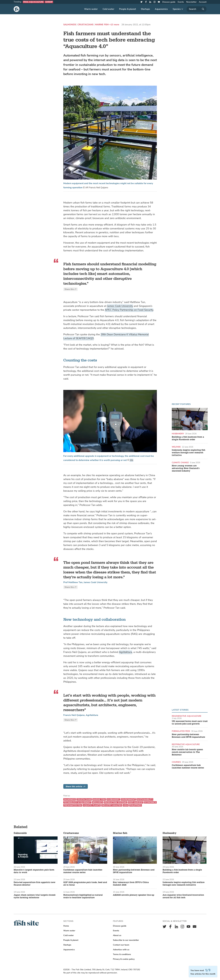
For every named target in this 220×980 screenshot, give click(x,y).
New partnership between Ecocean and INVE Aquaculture (188, 736)
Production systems (115, 802)
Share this (71, 289)
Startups (145, 9)
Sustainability (145, 799)
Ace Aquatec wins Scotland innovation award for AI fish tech (183, 896)
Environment (128, 799)
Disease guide (169, 2)
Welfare (176, 447)
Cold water (108, 9)
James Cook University (120, 306)
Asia (126, 805)
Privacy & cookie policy (124, 959)
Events (181, 2)
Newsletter (191, 2)
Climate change (180, 463)
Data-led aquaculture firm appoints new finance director (35, 884)
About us (117, 935)
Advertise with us (121, 950)
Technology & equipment (77, 802)
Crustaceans (86, 25)
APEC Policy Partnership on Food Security (129, 310)
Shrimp (49, 2)
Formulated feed (181, 731)
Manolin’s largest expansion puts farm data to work (34, 871)
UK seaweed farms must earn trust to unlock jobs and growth (190, 723)
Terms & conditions (122, 954)
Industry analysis (112, 805)
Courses (176, 762)
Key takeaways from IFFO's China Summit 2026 (131, 884)
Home (66, 926)
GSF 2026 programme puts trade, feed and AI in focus (85, 884)
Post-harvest (136, 802)
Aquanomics (161, 9)
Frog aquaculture (33, 2)
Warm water (91, 9)
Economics (150, 802)
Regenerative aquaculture (187, 716)
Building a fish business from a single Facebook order (188, 438)
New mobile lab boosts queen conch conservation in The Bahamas (187, 752)
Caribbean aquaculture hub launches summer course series (188, 767)
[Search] (197, 9)
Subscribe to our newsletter (126, 940)
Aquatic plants (92, 805)
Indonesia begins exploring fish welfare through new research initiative (188, 453)
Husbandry (178, 434)
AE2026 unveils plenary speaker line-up (134, 895)
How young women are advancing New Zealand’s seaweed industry (186, 468)
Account (203, 2)
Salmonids (70, 25)
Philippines (136, 805)
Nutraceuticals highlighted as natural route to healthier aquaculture (83, 896)
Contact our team (121, 945)
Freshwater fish (73, 805)
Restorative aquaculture (186, 744)
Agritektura (126, 652)
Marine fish (102, 25)
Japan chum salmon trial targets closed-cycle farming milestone (35, 896)
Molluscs (97, 802)
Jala (131, 460)
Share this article (76, 786)
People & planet (128, 9)
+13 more (114, 25)
